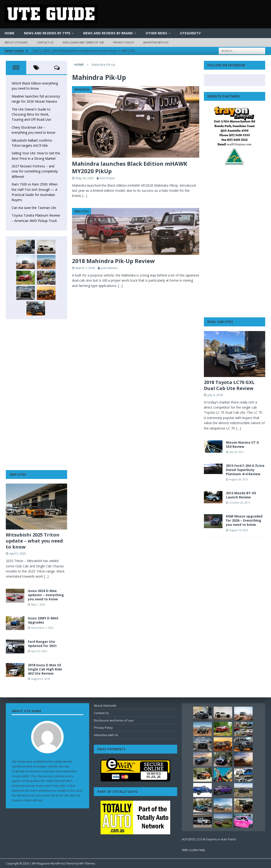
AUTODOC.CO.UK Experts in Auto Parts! (209, 839)
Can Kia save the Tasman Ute (34, 208)
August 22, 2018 (41, 679)
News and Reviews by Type (47, 33)
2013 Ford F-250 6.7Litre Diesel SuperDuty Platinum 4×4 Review (245, 470)
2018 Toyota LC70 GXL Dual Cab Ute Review (229, 385)
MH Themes (87, 863)
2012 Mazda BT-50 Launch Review (241, 495)
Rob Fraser (108, 178)
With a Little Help (193, 850)
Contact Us (45, 42)
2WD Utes (18, 474)
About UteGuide (16, 42)
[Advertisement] (36, 395)
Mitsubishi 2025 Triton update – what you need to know (34, 541)
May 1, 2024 (38, 604)
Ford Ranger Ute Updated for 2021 (42, 644)
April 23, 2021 (39, 651)
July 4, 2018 (215, 395)
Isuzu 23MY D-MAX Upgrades (43, 620)
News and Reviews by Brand (108, 33)
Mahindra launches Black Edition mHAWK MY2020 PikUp (130, 167)
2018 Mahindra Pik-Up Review (113, 261)
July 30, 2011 (237, 452)
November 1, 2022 (42, 628)
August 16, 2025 (239, 530)
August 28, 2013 (239, 479)
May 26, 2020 (85, 178)
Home (10, 33)
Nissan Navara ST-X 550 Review (242, 444)
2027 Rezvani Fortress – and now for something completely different (35, 171)
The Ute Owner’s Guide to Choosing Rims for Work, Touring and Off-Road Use (31, 114)
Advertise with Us (156, 42)
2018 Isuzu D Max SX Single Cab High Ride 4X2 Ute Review (45, 669)
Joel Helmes (109, 268)
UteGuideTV (190, 33)
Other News (156, 33)
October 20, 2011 (240, 502)
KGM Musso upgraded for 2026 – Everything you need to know (244, 520)
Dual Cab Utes (220, 322)
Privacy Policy (124, 42)
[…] (85, 196)
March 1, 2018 (85, 268)
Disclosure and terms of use (83, 42)
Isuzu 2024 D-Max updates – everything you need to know (46, 595)
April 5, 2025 (18, 553)
